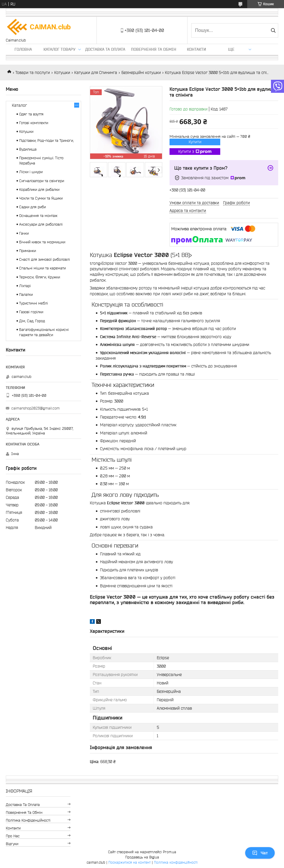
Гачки (24, 233)
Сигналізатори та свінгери (42, 181)
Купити (195, 142)
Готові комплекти (34, 123)
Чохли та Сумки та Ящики (41, 198)
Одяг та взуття (31, 114)
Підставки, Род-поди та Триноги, (46, 141)
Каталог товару (59, 49)
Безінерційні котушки (141, 73)
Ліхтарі (25, 286)
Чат (260, 853)
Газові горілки (31, 312)
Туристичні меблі (33, 303)
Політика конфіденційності (28, 820)
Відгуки (12, 844)
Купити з (195, 152)
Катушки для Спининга (96, 73)
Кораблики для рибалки (39, 190)
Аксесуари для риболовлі (41, 224)
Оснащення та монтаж (38, 216)
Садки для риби (32, 207)
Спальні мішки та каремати (42, 268)
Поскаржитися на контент (130, 862)
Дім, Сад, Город (32, 321)
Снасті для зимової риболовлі (44, 259)
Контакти (196, 49)
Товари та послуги (33, 73)
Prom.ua (170, 852)
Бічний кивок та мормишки (42, 242)
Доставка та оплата (105, 49)
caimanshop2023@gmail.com (35, 408)
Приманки (28, 251)
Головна (23, 49)
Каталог (19, 105)
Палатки (26, 295)
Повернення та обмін (154, 49)
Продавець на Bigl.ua (142, 857)
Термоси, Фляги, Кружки (40, 277)
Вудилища (28, 149)
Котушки (62, 73)
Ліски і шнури (31, 172)
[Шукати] (273, 30)
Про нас (13, 836)
